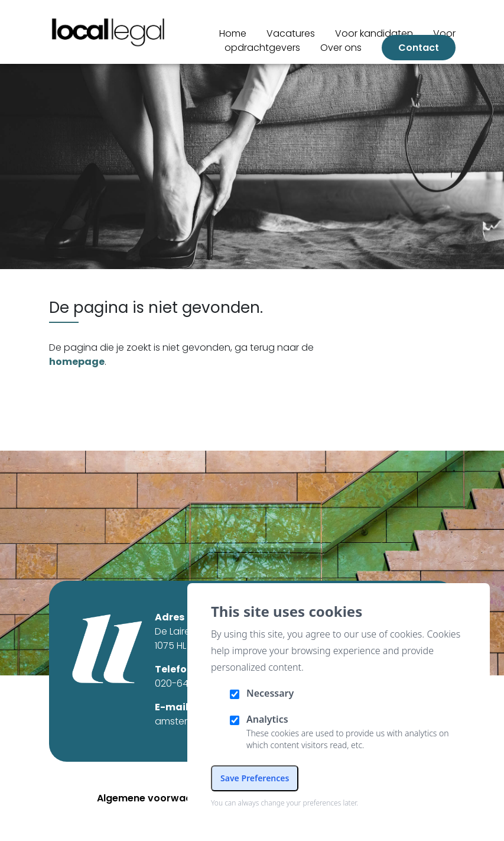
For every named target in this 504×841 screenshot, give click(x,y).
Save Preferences (255, 778)
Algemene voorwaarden (156, 798)
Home (233, 33)
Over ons (341, 48)
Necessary (270, 693)
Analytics (267, 719)
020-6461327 (184, 683)
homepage (77, 362)
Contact (419, 48)
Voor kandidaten (374, 33)
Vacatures (291, 33)
